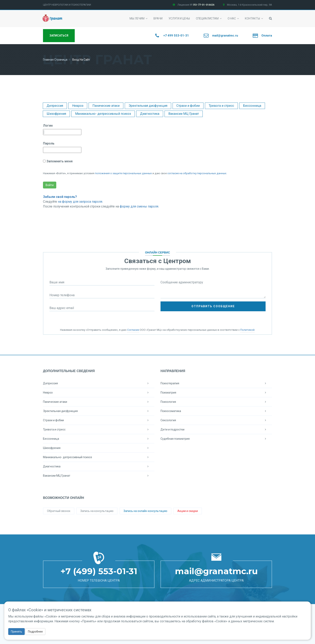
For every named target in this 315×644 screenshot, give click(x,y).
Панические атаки (106, 106)
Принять (16, 632)
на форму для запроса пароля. (80, 202)
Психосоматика (216, 411)
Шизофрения (56, 114)
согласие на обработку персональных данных (197, 173)
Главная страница (55, 60)
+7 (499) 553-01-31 (99, 571)
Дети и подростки (216, 429)
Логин (48, 126)
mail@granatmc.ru (216, 571)
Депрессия (55, 106)
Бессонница (252, 106)
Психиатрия (216, 393)
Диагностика (150, 114)
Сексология (216, 420)
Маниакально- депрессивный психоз (103, 114)
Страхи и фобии (188, 106)
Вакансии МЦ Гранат (184, 114)
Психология (216, 402)
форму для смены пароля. (139, 206)
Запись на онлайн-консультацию (145, 511)
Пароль (49, 143)
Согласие (133, 330)
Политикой (247, 330)
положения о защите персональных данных (123, 173)
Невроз (78, 106)
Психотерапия (216, 383)
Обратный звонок (59, 511)
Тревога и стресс (221, 106)
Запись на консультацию (97, 511)
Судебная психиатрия (216, 439)
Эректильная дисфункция (148, 106)
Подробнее (35, 632)
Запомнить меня (59, 161)
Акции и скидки (188, 511)
